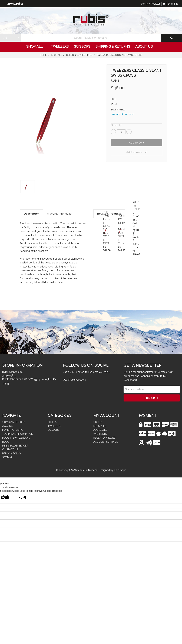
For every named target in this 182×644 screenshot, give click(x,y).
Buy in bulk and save (122, 114)
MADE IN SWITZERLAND (16, 438)
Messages (100, 426)
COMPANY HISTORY (14, 422)
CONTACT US (10, 449)
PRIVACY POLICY (12, 454)
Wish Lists (100, 434)
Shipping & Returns (113, 47)
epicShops (120, 470)
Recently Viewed (104, 438)
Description (32, 214)
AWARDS (7, 426)
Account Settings (106, 442)
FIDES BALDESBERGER (15, 446)
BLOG (6, 442)
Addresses (100, 430)
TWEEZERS (60, 47)
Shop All (36, 47)
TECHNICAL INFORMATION (18, 434)
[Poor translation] (23, 498)
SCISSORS (82, 47)
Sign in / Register (150, 4)
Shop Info (173, 4)
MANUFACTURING (13, 430)
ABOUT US (146, 47)
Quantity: (116, 125)
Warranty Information (60, 214)
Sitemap (7, 457)
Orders (98, 422)
